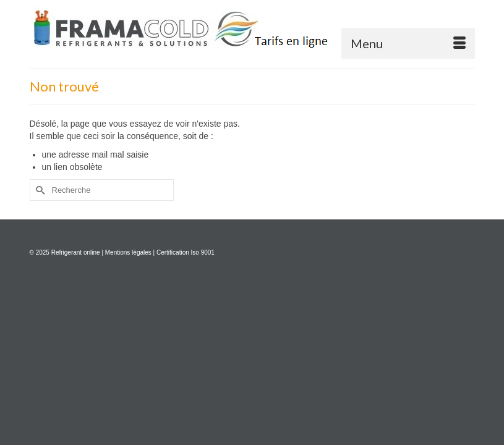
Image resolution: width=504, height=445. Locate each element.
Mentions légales (128, 252)
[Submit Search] (39, 190)
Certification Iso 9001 (186, 252)
